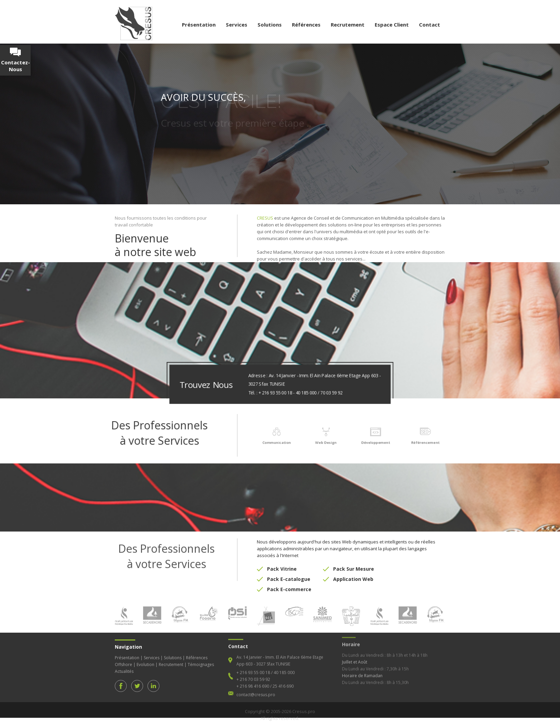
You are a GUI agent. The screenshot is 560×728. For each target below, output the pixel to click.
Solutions (270, 25)
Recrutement (348, 25)
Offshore (123, 659)
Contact (430, 25)
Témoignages (201, 659)
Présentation (199, 25)
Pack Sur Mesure (354, 563)
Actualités (124, 666)
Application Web (353, 573)
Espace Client (392, 25)
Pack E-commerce (289, 583)
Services (237, 25)
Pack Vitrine (282, 563)
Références (306, 25)
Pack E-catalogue (289, 573)
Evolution (145, 659)
